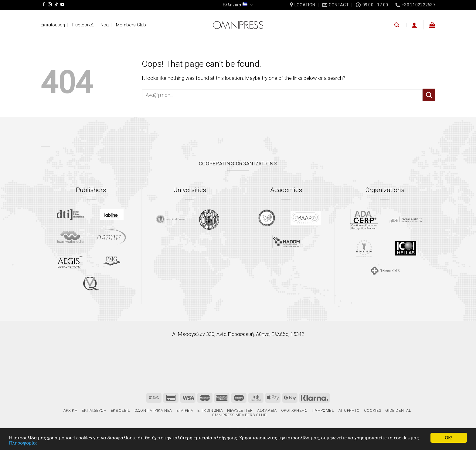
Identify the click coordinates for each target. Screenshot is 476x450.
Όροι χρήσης (294, 410)
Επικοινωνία (210, 410)
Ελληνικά (238, 5)
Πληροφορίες (23, 443)
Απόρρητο (349, 410)
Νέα (105, 25)
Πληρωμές (323, 410)
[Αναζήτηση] (397, 25)
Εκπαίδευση (53, 25)
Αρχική (71, 410)
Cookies (373, 410)
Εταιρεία (185, 410)
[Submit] (429, 95)
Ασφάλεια (267, 410)
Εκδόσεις (121, 410)
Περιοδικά (83, 25)
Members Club (131, 25)
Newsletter (240, 410)
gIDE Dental (398, 410)
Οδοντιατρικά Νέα (153, 410)
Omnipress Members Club (239, 415)
